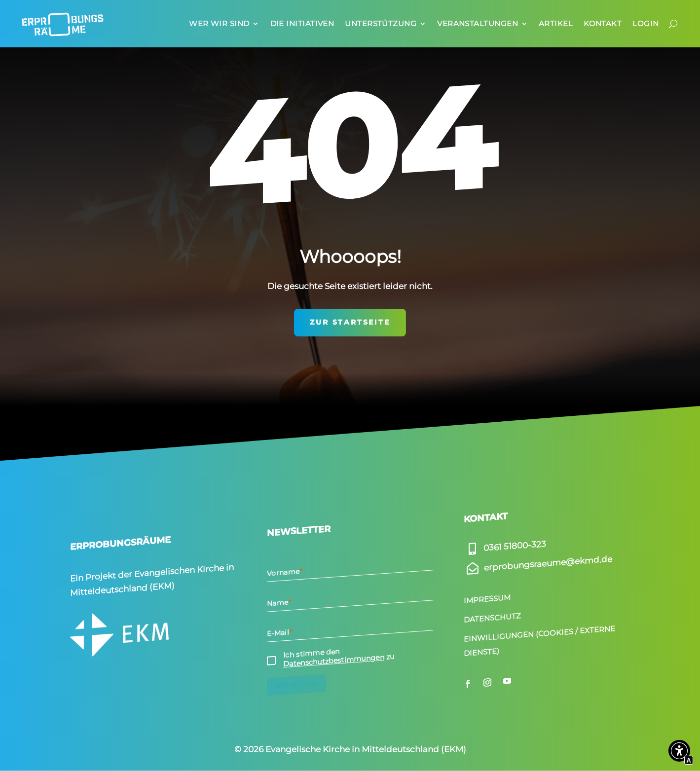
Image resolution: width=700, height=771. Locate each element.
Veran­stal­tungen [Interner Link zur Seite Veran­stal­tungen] (478, 23)
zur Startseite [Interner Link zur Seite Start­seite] (350, 322)
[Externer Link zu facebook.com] (468, 684)
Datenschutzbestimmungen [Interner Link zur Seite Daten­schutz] (334, 661)
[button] (679, 753)
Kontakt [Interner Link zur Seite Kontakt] (603, 23)
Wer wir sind (219, 23)
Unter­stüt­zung (381, 23)
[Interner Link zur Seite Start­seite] (63, 24)
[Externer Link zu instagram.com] (487, 682)
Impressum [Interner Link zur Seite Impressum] (487, 599)
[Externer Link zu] (505, 547)
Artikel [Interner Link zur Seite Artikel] (556, 23)
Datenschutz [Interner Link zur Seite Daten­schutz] (492, 618)
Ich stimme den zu (339, 658)
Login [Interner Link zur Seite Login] (645, 23)
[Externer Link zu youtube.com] (507, 681)
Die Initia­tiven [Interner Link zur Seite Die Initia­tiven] (302, 23)
